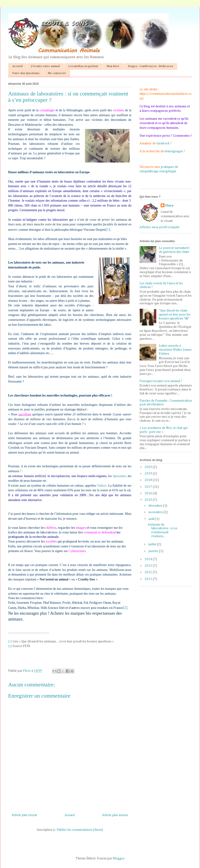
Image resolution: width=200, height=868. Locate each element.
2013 (149, 566)
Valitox (102, 486)
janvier (154, 551)
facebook (163, 143)
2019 (149, 474)
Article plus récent (24, 815)
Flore (170, 206)
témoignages (174, 151)
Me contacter (57, 73)
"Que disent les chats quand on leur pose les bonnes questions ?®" (175, 315)
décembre (156, 506)
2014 (149, 559)
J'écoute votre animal (45, 66)
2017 (149, 487)
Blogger (118, 858)
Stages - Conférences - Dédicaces (150, 66)
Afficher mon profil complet (159, 227)
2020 (149, 467)
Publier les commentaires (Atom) (80, 830)
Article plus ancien (115, 815)
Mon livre (113, 66)
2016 (149, 493)
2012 (149, 572)
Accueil (17, 66)
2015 (149, 500)
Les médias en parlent (83, 66)
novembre (156, 512)
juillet (153, 544)
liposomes (119, 476)
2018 (149, 480)
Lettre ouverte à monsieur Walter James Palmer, (175, 350)
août (152, 519)
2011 (149, 579)
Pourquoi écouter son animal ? (161, 381)
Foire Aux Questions (26, 73)
